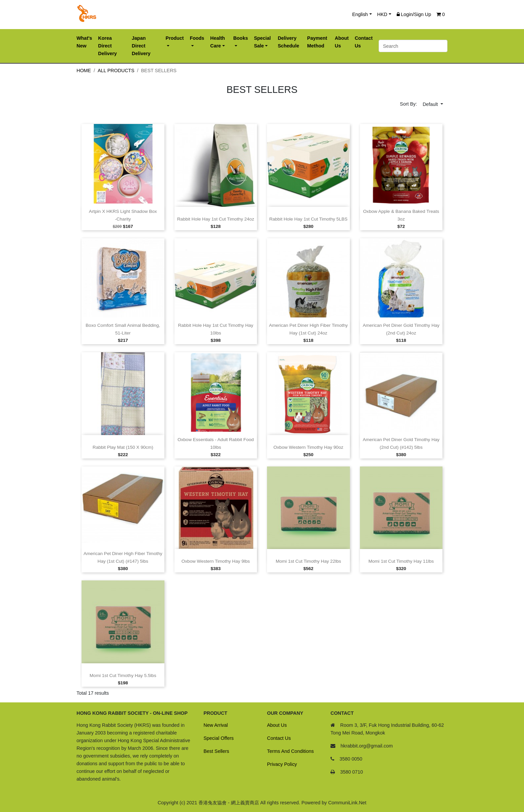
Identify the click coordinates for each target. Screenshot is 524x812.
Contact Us (279, 738)
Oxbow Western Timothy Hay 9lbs (216, 561)
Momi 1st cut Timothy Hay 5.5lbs (123, 675)
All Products (116, 71)
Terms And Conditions (290, 751)
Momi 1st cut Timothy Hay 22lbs (308, 561)
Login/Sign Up (414, 14)
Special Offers (219, 738)
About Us (277, 725)
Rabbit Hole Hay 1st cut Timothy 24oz (216, 219)
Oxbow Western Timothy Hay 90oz (308, 447)
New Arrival (216, 725)
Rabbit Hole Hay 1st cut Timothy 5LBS (308, 219)
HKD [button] (382, 14)
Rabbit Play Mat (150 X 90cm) (123, 447)
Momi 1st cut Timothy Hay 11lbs (401, 561)
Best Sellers (216, 751)
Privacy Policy (282, 764)
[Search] (413, 46)
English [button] (360, 14)
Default (431, 104)
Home (84, 71)
